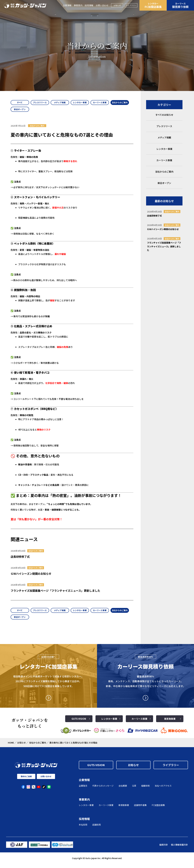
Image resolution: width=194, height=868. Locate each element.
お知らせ (117, 5)
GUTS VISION (79, 723)
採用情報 (89, 5)
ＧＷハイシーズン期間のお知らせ (31, 575)
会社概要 (123, 790)
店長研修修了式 (20, 558)
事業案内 (78, 5)
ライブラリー (131, 5)
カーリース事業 (139, 723)
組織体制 (145, 790)
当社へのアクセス (163, 790)
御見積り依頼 (180, 5)
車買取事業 (170, 723)
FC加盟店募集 (153, 5)
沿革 (134, 790)
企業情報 (67, 5)
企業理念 (83, 790)
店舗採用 (97, 829)
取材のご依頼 (26, 780)
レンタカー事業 (109, 723)
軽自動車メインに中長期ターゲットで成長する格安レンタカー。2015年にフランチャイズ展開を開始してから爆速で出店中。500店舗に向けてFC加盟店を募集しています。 (48, 685)
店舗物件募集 (140, 809)
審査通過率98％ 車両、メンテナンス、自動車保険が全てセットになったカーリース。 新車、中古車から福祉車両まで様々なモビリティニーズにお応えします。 (145, 685)
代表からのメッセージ (103, 790)
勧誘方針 (164, 849)
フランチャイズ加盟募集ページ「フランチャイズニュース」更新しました (55, 592)
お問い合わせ (102, 5)
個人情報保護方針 (179, 849)
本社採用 (83, 829)
